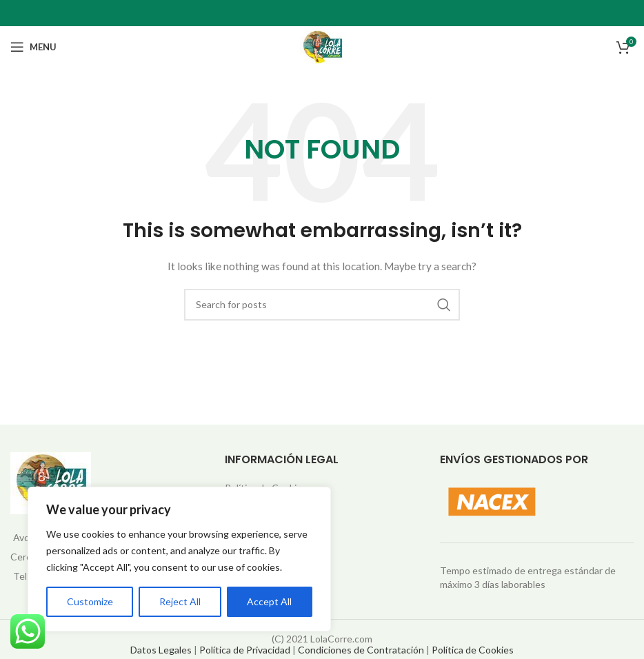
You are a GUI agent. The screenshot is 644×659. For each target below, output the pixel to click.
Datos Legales (161, 650)
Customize (90, 601)
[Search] (322, 305)
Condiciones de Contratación (361, 650)
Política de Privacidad (245, 650)
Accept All (269, 601)
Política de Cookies (473, 650)
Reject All (180, 601)
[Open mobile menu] (33, 47)
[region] (179, 559)
